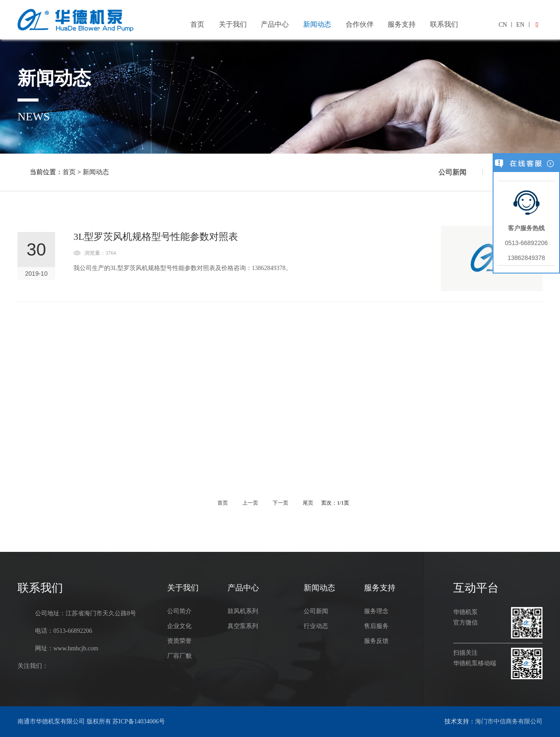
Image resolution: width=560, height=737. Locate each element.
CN (502, 25)
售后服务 (376, 626)
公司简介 (179, 611)
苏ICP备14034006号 (139, 721)
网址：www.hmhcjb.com (67, 648)
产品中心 (275, 24)
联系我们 (444, 24)
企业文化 (179, 626)
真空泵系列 (243, 626)
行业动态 (316, 626)
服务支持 (402, 24)
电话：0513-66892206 (64, 631)
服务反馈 (376, 641)
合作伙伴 (360, 24)
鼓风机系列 (243, 611)
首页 (197, 24)
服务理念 (376, 611)
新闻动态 (317, 24)
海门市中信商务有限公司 (509, 721)
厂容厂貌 (179, 656)
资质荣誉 (179, 641)
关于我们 (233, 24)
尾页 (309, 503)
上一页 (250, 503)
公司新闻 (452, 172)
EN (520, 25)
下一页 (281, 503)
